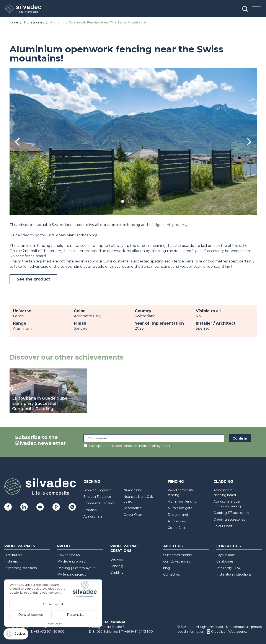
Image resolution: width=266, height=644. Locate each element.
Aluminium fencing (182, 501)
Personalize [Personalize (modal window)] (76, 615)
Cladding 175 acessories (231, 513)
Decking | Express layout (76, 568)
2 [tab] (130, 202)
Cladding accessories (229, 520)
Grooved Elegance (98, 490)
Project (66, 546)
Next (249, 142)
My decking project (72, 561)
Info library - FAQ (229, 568)
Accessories (132, 508)
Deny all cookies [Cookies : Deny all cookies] (30, 615)
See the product (33, 279)
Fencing (176, 482)
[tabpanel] (133, 142)
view (13, 370)
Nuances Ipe (133, 490)
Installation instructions (234, 574)
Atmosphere (93, 516)
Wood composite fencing (181, 493)
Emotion (90, 510)
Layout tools (226, 555)
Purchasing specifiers (20, 568)
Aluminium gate (180, 508)
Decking (92, 482)
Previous (17, 142)
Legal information (191, 632)
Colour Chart (133, 515)
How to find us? (69, 555)
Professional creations (125, 548)
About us (173, 546)
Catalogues (225, 561)
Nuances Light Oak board (138, 499)
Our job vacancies (177, 561)
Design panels (179, 515)
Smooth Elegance (97, 497)
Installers (11, 561)
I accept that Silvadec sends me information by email (129, 446)
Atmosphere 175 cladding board (226, 493)
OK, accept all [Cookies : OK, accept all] (53, 604)
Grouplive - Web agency (229, 632)
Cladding (223, 482)
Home (13, 22)
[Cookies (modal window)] (16, 635)
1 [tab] (123, 202)
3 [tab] (137, 202)
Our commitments (178, 555)
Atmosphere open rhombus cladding (227, 504)
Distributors (13, 555)
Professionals (34, 22)
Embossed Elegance (99, 503)
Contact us (171, 574)
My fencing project (72, 574)
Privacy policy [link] (53, 623)
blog (167, 568)
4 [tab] (144, 202)
